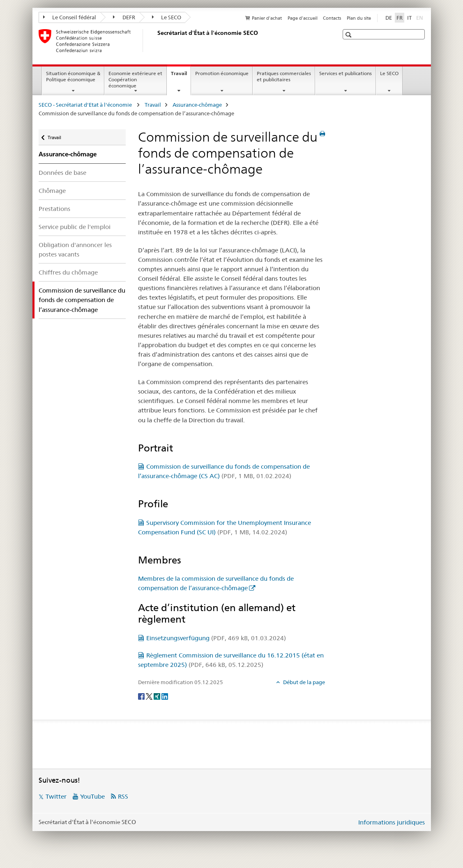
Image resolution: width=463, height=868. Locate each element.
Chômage (52, 191)
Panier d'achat (267, 18)
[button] (349, 35)
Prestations (54, 209)
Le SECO (167, 17)
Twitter (56, 796)
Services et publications (346, 73)
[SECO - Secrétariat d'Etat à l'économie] (156, 41)
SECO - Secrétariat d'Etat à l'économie (86, 105)
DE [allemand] (389, 18)
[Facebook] (142, 696)
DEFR (124, 17)
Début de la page (303, 682)
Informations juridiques (392, 822)
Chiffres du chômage (68, 272)
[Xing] (158, 696)
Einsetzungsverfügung (216, 638)
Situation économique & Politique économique (73, 76)
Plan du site (359, 18)
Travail (181, 76)
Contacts (332, 18)
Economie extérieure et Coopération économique (135, 79)
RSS (123, 796)
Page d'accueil (303, 18)
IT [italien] (409, 18)
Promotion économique (222, 73)
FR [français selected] (400, 18)
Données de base (62, 173)
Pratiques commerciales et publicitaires (284, 76)
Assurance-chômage (197, 105)
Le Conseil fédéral (70, 17)
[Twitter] (150, 696)
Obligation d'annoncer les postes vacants (75, 250)
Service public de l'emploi (75, 227)
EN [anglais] (420, 17)
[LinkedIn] (165, 696)
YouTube (92, 796)
